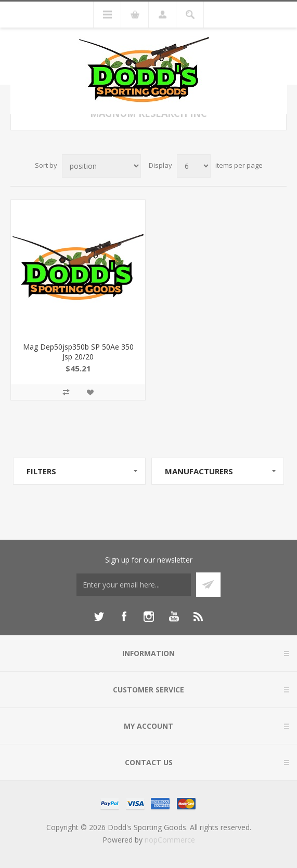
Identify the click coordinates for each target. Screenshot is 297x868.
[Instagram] (149, 617)
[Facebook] (124, 617)
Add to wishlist (90, 392)
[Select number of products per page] (194, 166)
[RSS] (199, 617)
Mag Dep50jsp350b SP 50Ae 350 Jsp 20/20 (78, 352)
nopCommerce (170, 840)
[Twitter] (99, 617)
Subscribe (208, 585)
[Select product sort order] (101, 166)
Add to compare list (66, 392)
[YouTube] (174, 617)
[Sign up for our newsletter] (134, 585)
